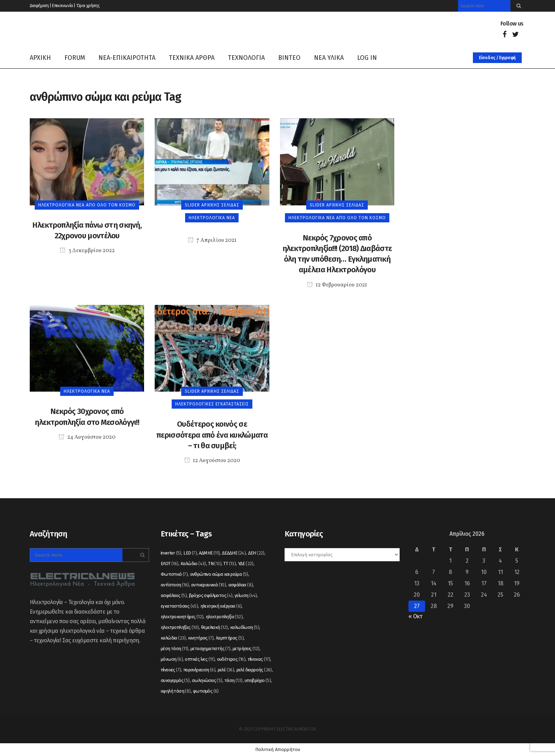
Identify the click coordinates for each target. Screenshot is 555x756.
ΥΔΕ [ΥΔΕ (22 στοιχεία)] (246, 564)
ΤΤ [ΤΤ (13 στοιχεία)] (230, 564)
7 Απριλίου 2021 (212, 240)
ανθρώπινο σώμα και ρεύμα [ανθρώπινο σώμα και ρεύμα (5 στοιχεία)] (219, 574)
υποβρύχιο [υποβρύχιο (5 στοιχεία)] (258, 680)
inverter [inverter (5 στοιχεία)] (171, 553)
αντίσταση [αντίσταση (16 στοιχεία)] (175, 585)
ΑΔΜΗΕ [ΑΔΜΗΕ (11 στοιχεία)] (209, 553)
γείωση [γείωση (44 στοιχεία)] (246, 595)
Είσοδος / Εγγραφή (497, 58)
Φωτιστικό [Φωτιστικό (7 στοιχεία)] (174, 574)
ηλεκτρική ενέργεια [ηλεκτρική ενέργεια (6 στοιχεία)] (221, 606)
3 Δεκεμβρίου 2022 (87, 251)
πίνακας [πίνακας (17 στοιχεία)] (259, 659)
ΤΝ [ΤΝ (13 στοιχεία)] (215, 564)
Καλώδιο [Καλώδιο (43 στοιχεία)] (193, 564)
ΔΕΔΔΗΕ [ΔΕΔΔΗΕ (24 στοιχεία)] (234, 553)
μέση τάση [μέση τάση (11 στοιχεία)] (174, 649)
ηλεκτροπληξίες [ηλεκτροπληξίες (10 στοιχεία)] (180, 627)
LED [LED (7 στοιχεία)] (190, 553)
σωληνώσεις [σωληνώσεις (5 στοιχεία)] (207, 680)
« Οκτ (415, 616)
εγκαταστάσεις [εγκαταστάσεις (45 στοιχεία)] (179, 606)
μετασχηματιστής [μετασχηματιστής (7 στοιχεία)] (210, 649)
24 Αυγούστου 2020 (87, 437)
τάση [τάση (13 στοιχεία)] (233, 680)
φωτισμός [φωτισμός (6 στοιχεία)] (206, 691)
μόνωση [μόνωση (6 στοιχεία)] (172, 659)
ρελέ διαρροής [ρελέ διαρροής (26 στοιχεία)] (254, 670)
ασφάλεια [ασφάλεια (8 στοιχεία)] (241, 585)
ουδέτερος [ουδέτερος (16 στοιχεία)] (231, 659)
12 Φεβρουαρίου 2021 (337, 285)
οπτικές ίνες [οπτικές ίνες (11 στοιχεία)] (200, 659)
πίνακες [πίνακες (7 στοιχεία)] (171, 670)
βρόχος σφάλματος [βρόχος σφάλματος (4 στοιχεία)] (211, 595)
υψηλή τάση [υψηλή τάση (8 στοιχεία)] (176, 691)
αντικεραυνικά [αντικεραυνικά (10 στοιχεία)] (208, 585)
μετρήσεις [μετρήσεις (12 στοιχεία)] (246, 649)
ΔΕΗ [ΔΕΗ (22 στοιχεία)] (256, 553)
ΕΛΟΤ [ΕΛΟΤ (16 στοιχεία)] (170, 564)
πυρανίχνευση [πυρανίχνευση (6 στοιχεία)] (199, 670)
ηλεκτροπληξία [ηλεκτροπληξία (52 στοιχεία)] (224, 617)
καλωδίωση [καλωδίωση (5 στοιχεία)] (245, 627)
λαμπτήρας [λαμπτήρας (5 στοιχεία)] (230, 638)
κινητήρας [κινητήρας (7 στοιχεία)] (201, 638)
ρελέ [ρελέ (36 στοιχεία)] (226, 670)
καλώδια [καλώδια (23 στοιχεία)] (173, 638)
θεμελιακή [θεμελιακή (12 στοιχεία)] (214, 627)
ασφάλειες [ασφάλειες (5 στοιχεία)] (174, 595)
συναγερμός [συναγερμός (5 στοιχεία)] (175, 680)
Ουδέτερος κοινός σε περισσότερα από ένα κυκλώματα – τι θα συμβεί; (212, 435)
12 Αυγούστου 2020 (212, 461)
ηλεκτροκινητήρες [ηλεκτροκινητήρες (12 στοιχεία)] (182, 617)
